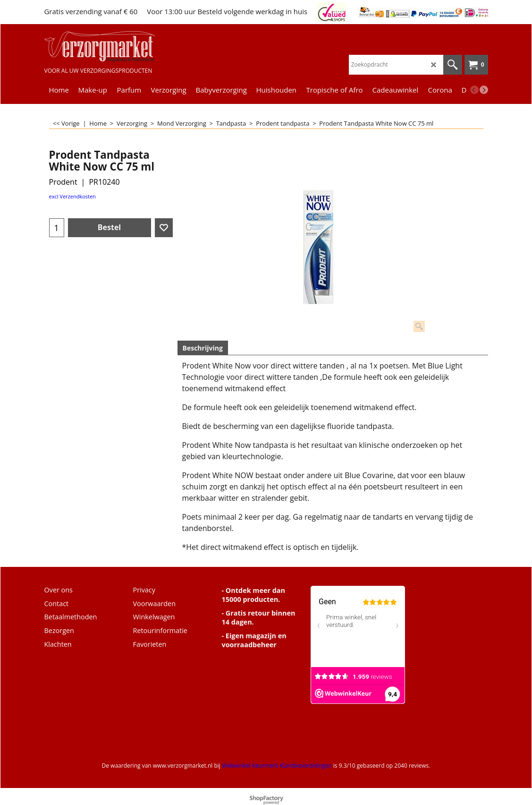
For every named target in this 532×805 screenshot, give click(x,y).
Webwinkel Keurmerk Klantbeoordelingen (277, 766)
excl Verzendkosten (72, 196)
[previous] (474, 90)
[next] (484, 90)
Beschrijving (203, 348)
